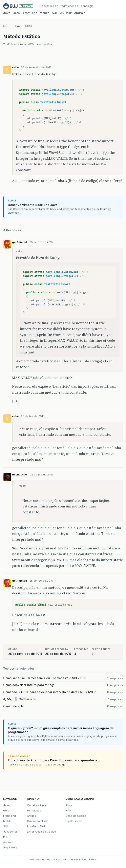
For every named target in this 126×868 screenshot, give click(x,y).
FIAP (68, 810)
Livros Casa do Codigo (41, 832)
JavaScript (10, 832)
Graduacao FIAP (37, 821)
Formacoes (34, 810)
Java (7, 13)
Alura (69, 805)
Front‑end (30, 13)
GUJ (6, 26)
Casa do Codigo (76, 816)
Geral (17, 13)
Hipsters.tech (74, 821)
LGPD (92, 859)
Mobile (45, 13)
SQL (55, 13)
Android (80, 13)
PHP (69, 13)
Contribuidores (78, 859)
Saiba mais (60, 859)
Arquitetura (10, 847)
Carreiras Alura (37, 805)
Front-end (9, 816)
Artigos (31, 816)
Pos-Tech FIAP (36, 826)
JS (62, 13)
